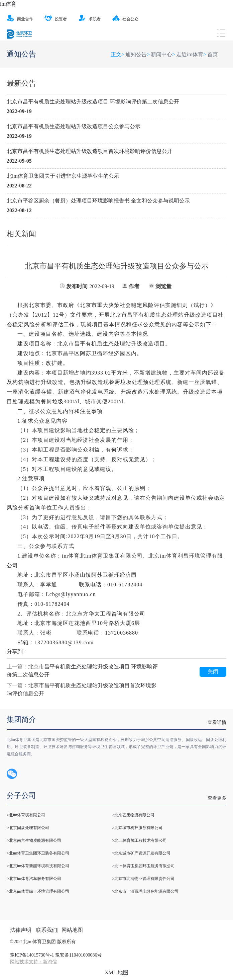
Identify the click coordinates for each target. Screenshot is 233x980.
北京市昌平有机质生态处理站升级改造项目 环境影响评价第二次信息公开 (93, 102)
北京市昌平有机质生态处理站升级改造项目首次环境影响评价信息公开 (90, 151)
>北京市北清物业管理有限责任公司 (143, 879)
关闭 (213, 672)
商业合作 (20, 19)
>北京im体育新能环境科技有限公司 (38, 866)
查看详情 (217, 722)
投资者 (56, 19)
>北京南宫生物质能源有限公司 (34, 840)
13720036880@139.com (64, 642)
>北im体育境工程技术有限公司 (139, 840)
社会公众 (125, 19)
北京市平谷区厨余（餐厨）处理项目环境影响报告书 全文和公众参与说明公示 (98, 201)
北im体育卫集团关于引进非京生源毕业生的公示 (63, 176)
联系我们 (46, 930)
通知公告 (136, 54)
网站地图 (72, 930)
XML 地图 (116, 972)
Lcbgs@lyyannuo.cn (71, 594)
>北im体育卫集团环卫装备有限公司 (38, 853)
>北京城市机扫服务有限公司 (137, 828)
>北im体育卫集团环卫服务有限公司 (143, 866)
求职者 (89, 19)
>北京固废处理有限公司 (28, 828)
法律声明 (21, 930)
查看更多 (217, 798)
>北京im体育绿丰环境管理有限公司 (38, 891)
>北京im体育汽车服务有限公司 (34, 879)
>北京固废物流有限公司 (133, 815)
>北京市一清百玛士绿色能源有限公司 (145, 891)
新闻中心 (161, 54)
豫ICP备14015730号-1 (32, 955)
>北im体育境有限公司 (26, 815)
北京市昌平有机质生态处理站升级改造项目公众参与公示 (74, 126)
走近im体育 (190, 54)
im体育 (8, 4)
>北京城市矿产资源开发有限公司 (141, 853)
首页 (213, 54)
